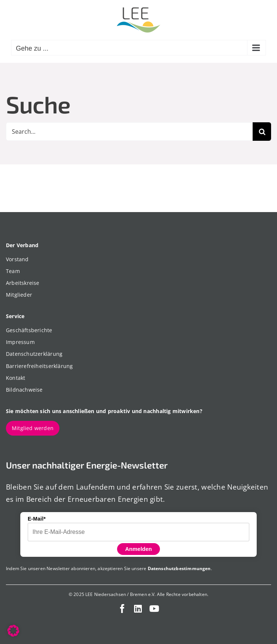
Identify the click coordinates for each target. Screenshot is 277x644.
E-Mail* (37, 519)
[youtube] (154, 609)
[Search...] (129, 132)
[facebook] (122, 609)
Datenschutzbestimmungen (179, 568)
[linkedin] (138, 609)
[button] (13, 631)
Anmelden (139, 549)
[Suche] (262, 132)
